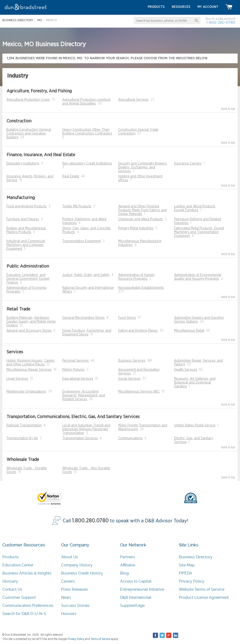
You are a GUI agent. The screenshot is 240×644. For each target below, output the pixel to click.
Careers (68, 581)
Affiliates (128, 565)
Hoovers (69, 614)
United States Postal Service (195, 425)
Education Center (18, 565)
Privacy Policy (192, 581)
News (66, 597)
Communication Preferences (28, 606)
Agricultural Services (133, 100)
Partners (128, 557)
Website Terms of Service (202, 589)
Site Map (187, 565)
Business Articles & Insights (27, 573)
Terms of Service (100, 639)
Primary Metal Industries (136, 228)
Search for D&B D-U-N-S (24, 614)
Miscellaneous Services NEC (139, 392)
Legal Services (17, 379)
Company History (77, 565)
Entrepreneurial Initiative (142, 589)
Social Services (129, 379)
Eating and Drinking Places (138, 331)
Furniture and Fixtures (23, 219)
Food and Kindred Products (27, 206)
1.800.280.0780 (90, 521)
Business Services (132, 361)
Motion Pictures (73, 370)
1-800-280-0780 (221, 22)
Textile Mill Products (77, 206)
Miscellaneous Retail (189, 331)
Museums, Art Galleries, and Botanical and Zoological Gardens (195, 383)
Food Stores (127, 318)
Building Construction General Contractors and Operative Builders (29, 134)
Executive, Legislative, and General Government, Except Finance (28, 279)
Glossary (10, 581)
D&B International (136, 597)
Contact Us (12, 589)
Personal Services (76, 361)
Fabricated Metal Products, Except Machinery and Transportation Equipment (199, 232)
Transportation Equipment (82, 241)
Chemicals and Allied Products (141, 219)
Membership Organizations (26, 392)
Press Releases (75, 589)
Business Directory (196, 557)
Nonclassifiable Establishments (141, 288)
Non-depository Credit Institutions (87, 164)
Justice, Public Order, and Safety (86, 275)
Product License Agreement (204, 597)
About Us (70, 557)
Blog (124, 573)
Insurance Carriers (188, 164)
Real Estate (71, 176)
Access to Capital (136, 581)
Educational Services (78, 379)
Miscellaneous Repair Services (29, 370)
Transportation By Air (22, 438)
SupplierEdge (132, 606)
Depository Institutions (23, 164)
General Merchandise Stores (83, 318)
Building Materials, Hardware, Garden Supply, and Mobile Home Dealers (31, 322)
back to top (228, 109)
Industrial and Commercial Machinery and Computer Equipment (26, 245)
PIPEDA (186, 573)
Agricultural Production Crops (28, 100)
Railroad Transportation (24, 425)
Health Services (186, 370)
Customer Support (19, 597)
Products (11, 557)
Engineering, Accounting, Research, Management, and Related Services (84, 395)
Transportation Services (80, 438)
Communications (130, 438)
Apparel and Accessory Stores (29, 331)
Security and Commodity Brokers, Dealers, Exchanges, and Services (143, 167)
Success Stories (75, 606)
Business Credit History (82, 573)
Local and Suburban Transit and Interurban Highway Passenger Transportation (86, 429)
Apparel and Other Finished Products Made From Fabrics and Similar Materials (142, 210)
